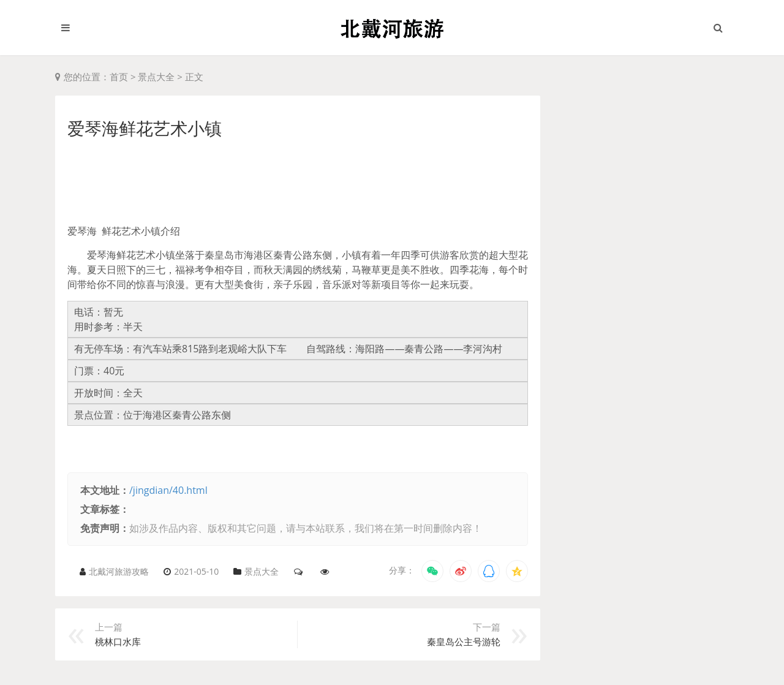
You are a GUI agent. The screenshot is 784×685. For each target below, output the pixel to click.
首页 (119, 77)
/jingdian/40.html (168, 490)
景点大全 (156, 77)
